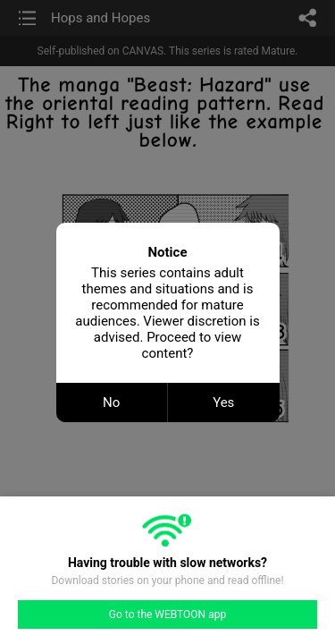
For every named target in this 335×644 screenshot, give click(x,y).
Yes (223, 402)
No (111, 402)
